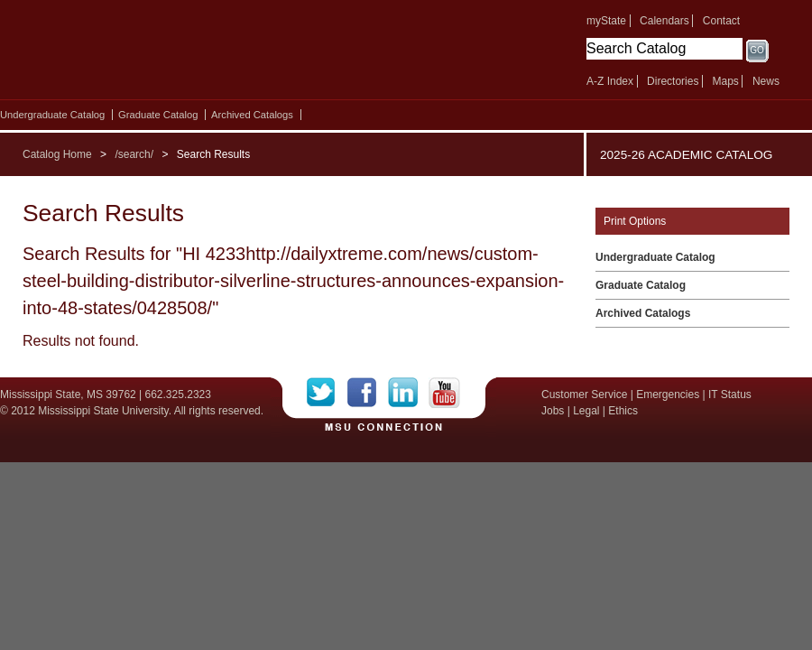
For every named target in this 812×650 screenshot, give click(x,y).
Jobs (553, 411)
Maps (725, 81)
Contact (721, 21)
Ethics (623, 411)
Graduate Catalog (158, 115)
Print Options (635, 221)
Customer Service (584, 395)
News (766, 81)
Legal (586, 411)
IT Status (730, 395)
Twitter (327, 393)
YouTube (444, 393)
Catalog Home (57, 154)
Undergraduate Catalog (52, 115)
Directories (673, 81)
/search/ (134, 154)
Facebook (368, 393)
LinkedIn (408, 393)
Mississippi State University (156, 54)
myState (606, 21)
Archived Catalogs (252, 115)
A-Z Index (610, 81)
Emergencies (668, 395)
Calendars (664, 21)
